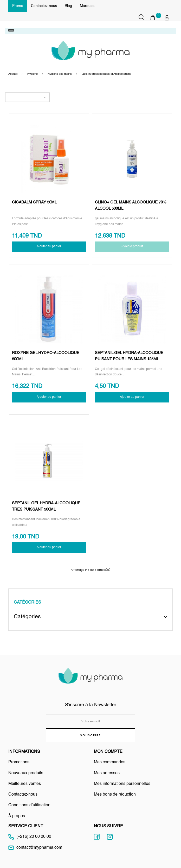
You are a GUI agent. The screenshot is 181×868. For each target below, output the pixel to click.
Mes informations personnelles (122, 784)
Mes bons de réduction (115, 795)
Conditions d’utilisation (29, 805)
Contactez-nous (44, 6)
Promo (18, 6)
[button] (155, 18)
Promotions (19, 762)
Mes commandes (110, 762)
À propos (17, 816)
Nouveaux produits (26, 773)
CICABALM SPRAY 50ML (34, 202)
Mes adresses (107, 773)
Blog (68, 6)
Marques (87, 6)
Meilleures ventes (25, 784)
